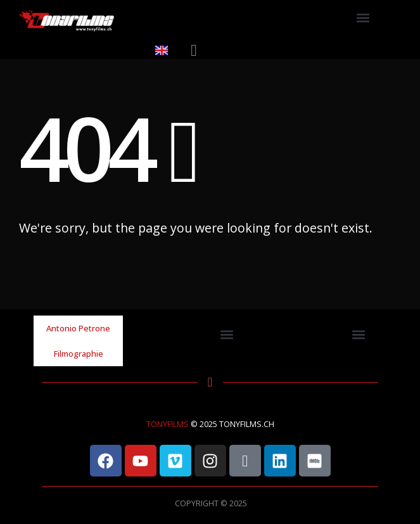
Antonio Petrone (78, 328)
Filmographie (79, 354)
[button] (363, 18)
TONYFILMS (168, 424)
